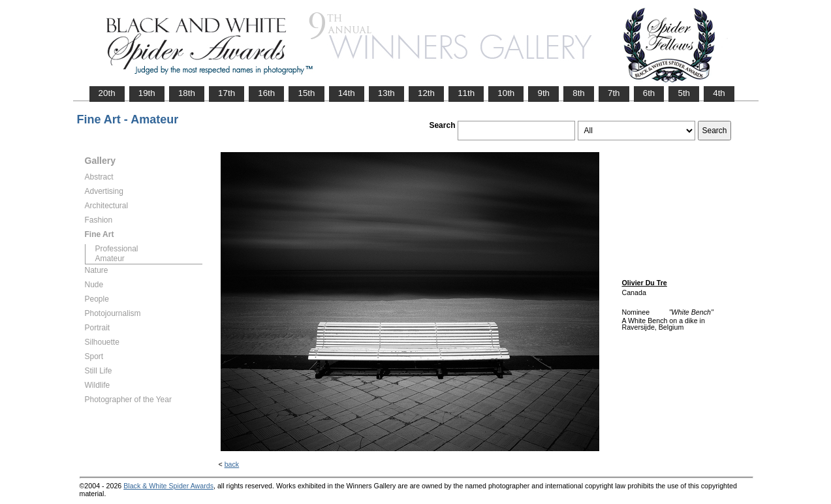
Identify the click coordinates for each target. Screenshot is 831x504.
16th (266, 93)
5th (684, 93)
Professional (117, 249)
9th (543, 93)
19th (147, 93)
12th (426, 93)
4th (719, 93)
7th (614, 93)
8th (579, 93)
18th (187, 93)
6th (649, 93)
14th (347, 93)
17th (227, 93)
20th (107, 93)
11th (466, 93)
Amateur (110, 259)
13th (386, 93)
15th (306, 93)
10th (506, 93)
